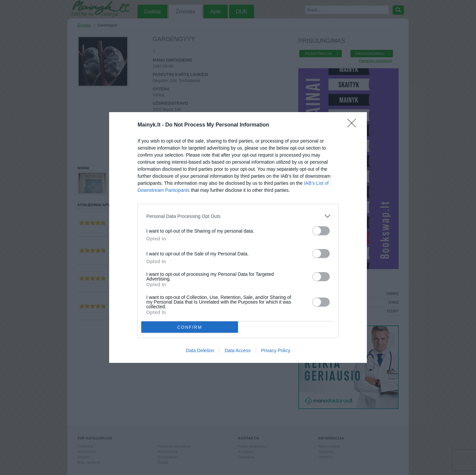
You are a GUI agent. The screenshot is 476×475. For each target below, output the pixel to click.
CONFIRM (190, 327)
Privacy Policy (276, 350)
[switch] (321, 231)
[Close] (354, 125)
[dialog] (238, 237)
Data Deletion (200, 350)
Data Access (238, 350)
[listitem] (238, 216)
